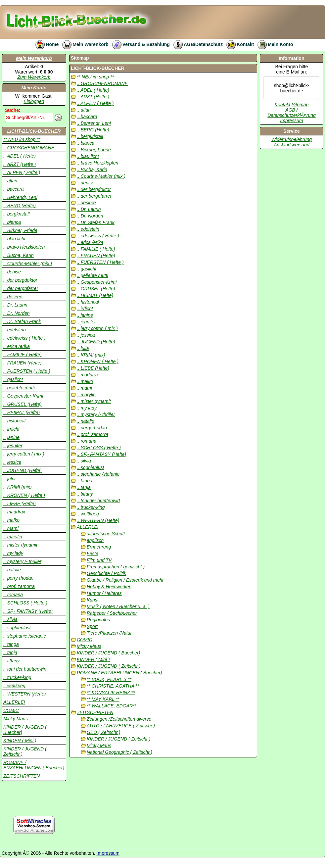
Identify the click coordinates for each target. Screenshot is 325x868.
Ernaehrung (99, 547)
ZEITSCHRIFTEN (22, 776)
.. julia (9, 479)
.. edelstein (15, 330)
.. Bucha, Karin (19, 255)
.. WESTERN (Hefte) (24, 694)
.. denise (12, 272)
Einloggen (34, 101)
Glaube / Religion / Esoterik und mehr (125, 580)
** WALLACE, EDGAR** (112, 706)
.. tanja (10, 652)
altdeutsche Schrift (106, 534)
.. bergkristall (16, 214)
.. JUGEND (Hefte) (23, 470)
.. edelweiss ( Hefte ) (24, 338)
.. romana (13, 595)
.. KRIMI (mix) (18, 487)
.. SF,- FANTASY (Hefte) (28, 611)
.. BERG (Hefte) (20, 206)
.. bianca (12, 222)
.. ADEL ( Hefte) (20, 156)
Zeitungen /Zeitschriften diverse (119, 719)
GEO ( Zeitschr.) (103, 732)
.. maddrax (14, 512)
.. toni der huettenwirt (25, 669)
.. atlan (10, 181)
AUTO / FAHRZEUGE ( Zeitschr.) (121, 726)
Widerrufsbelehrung (292, 139)
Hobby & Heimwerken (109, 587)
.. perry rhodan (18, 578)
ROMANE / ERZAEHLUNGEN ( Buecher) (34, 765)
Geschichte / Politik (106, 573)
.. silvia (10, 619)
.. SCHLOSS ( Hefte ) (25, 603)
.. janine (11, 437)
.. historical (14, 421)
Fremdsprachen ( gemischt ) (116, 567)
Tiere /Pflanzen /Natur (109, 633)
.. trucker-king (17, 677)
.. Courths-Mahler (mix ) (28, 264)
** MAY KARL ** (103, 699)
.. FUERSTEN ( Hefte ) (27, 371)
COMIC (11, 710)
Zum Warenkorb (34, 77)
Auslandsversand (291, 145)
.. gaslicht (13, 379)
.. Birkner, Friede (20, 230)
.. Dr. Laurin (15, 305)
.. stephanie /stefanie (25, 636)
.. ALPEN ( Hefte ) (22, 172)
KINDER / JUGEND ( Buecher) (108, 653)
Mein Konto (273, 44)
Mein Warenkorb (83, 44)
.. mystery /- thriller (22, 561)
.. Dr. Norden (17, 313)
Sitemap (80, 58)
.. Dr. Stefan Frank (22, 321)
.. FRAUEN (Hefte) (23, 363)
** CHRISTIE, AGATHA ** (113, 686)
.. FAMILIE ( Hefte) (23, 355)
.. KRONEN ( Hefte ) (24, 495)
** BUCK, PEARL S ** (109, 679)
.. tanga (11, 644)
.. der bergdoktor (20, 280)
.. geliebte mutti (19, 388)
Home (45, 44)
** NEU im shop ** (22, 139)
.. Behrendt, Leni (20, 197)
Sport (92, 626)
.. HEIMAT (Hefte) (22, 412)
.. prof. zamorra (19, 586)
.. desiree (13, 297)
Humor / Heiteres (104, 593)
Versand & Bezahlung (139, 44)
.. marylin (13, 537)
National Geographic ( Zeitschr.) (119, 752)
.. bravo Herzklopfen (24, 247)
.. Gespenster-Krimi (23, 396)
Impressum (291, 121)
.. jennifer (13, 446)
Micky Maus (16, 719)
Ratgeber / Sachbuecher (112, 613)
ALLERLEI (14, 702)
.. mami (11, 528)
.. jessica (12, 462)
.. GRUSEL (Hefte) (23, 404)
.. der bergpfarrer (21, 288)
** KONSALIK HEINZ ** (111, 693)
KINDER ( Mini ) (20, 741)
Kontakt (238, 44)
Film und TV (99, 560)
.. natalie (12, 570)
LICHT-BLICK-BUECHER (34, 131)
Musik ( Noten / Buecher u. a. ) (118, 606)
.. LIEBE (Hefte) (20, 504)
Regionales (98, 620)
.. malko (11, 520)
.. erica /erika (17, 346)
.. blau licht (14, 239)
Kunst (93, 600)
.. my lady (13, 553)
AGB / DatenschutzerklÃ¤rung (292, 113)
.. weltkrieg (14, 686)
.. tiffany (11, 661)
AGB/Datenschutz (196, 44)
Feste (93, 554)
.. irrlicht (11, 429)
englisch (95, 540)
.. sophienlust (17, 628)
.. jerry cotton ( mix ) (24, 454)
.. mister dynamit (20, 545)
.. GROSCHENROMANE (29, 148)
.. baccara (13, 189)
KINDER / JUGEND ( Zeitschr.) (109, 666)
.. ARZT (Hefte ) (20, 164)
